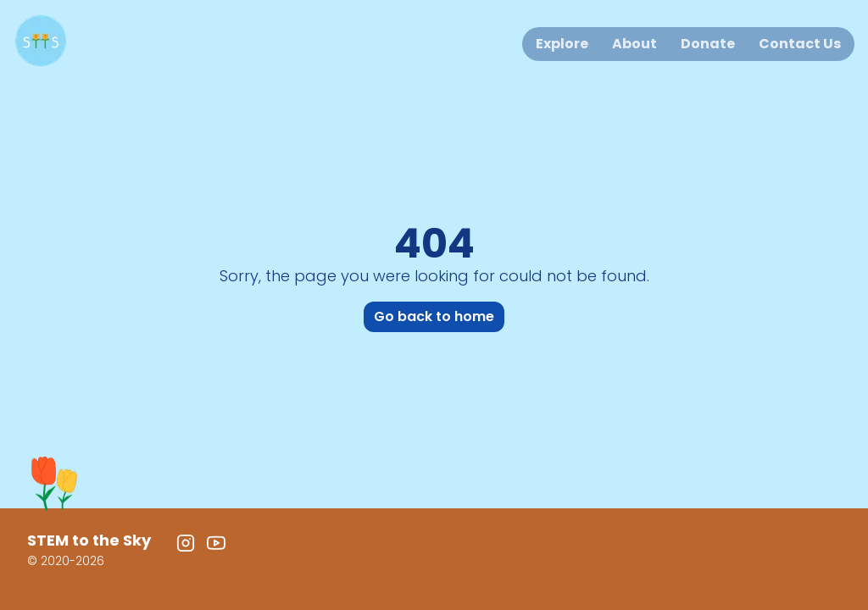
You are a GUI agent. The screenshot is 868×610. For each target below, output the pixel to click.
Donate (708, 44)
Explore (562, 44)
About (634, 44)
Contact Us (800, 44)
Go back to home (434, 316)
